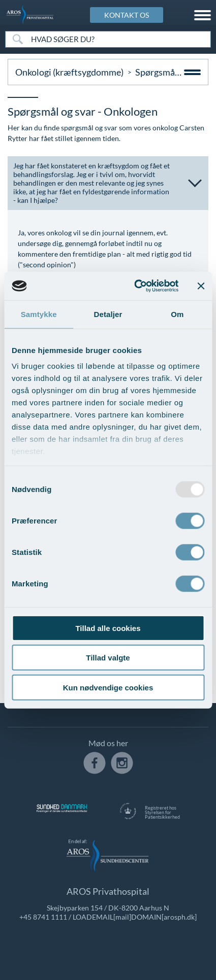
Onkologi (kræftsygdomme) (69, 72)
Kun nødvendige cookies (108, 687)
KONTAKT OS (127, 15)
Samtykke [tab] (39, 314)
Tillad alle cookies (108, 628)
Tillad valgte (108, 658)
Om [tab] (177, 314)
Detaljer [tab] (108, 314)
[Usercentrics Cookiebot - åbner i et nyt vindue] (135, 286)
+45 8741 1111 (43, 917)
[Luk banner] (201, 286)
